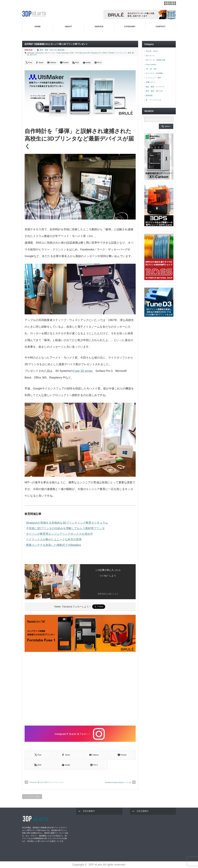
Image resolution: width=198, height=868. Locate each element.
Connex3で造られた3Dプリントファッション (46, 782)
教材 (129, 53)
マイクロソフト (121, 53)
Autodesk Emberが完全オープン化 (118, 782)
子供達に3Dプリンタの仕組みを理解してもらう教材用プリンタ (65, 528)
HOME (38, 26)
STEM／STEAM (108, 53)
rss (166, 3)
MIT (89, 53)
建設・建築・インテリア (155, 87)
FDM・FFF (74, 53)
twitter (170, 3)
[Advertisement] (80, 689)
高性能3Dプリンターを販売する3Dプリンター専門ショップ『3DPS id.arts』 (142, 34)
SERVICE (99, 26)
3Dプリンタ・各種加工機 (155, 60)
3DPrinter (31, 53)
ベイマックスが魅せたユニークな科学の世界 (54, 539)
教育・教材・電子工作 (48, 50)
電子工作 (33, 55)
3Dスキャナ (150, 56)
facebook (174, 3)
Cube (59, 53)
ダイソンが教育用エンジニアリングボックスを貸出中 (59, 534)
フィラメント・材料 (153, 78)
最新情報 (61, 50)
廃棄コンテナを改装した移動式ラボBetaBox (54, 545)
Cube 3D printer (83, 371)
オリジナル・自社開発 (154, 73)
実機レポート (151, 82)
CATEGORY (130, 26)
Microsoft (83, 53)
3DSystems (40, 53)
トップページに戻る (32, 796)
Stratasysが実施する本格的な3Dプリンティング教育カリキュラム (67, 523)
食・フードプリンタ (153, 100)
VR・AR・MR (151, 69)
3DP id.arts (95, 865)
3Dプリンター (50, 53)
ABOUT (68, 26)
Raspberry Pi (96, 53)
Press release (151, 64)
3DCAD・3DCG (152, 51)
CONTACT (161, 26)
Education (65, 53)
